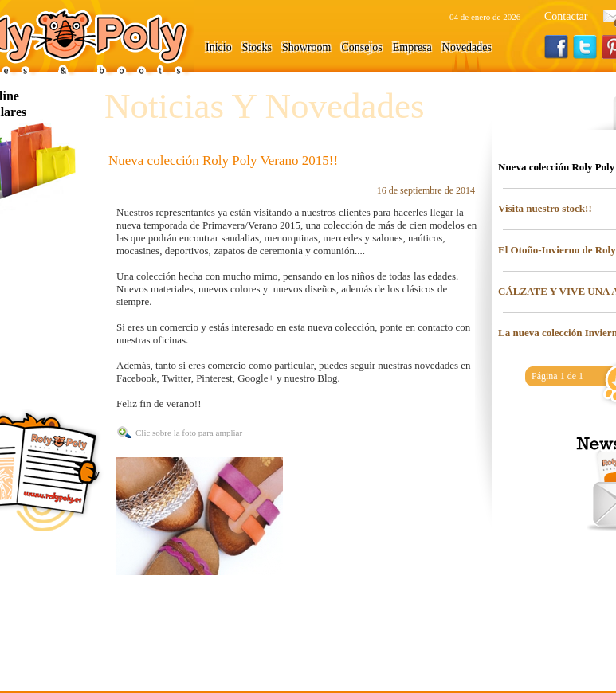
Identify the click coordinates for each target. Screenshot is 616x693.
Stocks (257, 47)
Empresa (412, 47)
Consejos (361, 47)
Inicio (219, 47)
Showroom (306, 47)
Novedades (467, 47)
